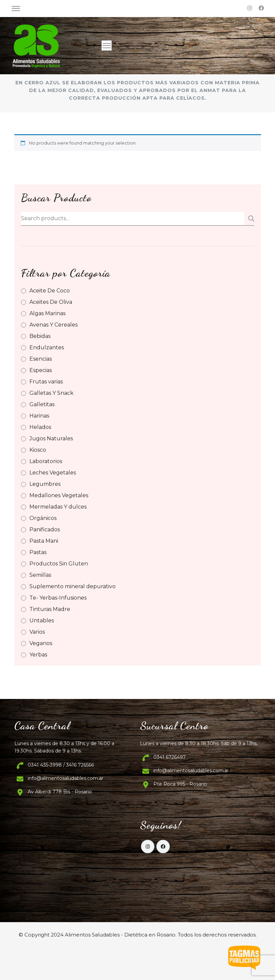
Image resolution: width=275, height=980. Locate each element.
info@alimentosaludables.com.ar (65, 778)
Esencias (41, 359)
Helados (40, 427)
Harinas (39, 416)
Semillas (40, 575)
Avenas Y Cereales (53, 325)
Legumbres (45, 484)
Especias (41, 370)
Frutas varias (46, 382)
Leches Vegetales (53, 473)
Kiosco (38, 450)
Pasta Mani (44, 541)
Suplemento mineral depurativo (73, 586)
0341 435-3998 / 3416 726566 (61, 765)
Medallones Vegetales (59, 495)
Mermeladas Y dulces (58, 507)
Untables (42, 620)
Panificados (45, 529)
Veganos (41, 643)
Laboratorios (46, 461)
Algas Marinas (47, 313)
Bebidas (40, 336)
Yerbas (38, 655)
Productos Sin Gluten (59, 564)
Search (249, 218)
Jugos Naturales (51, 438)
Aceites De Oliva (51, 302)
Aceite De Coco (50, 291)
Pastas (38, 552)
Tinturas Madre (50, 609)
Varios (37, 632)
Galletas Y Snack (51, 393)
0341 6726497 (170, 757)
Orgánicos (43, 518)
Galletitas (42, 404)
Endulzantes (47, 347)
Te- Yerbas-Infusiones (58, 598)
